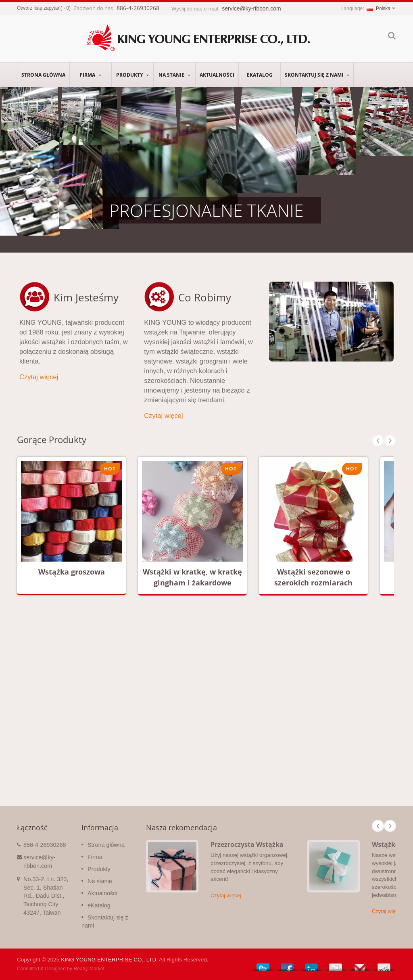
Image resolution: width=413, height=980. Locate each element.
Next (390, 441)
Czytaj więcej (39, 377)
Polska (379, 8)
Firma (91, 75)
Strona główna (43, 75)
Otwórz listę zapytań (39, 8)
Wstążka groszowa (72, 572)
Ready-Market (89, 969)
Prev (378, 441)
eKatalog (260, 75)
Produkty (132, 75)
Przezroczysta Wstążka (247, 844)
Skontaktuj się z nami (317, 75)
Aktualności (217, 75)
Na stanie (174, 75)
